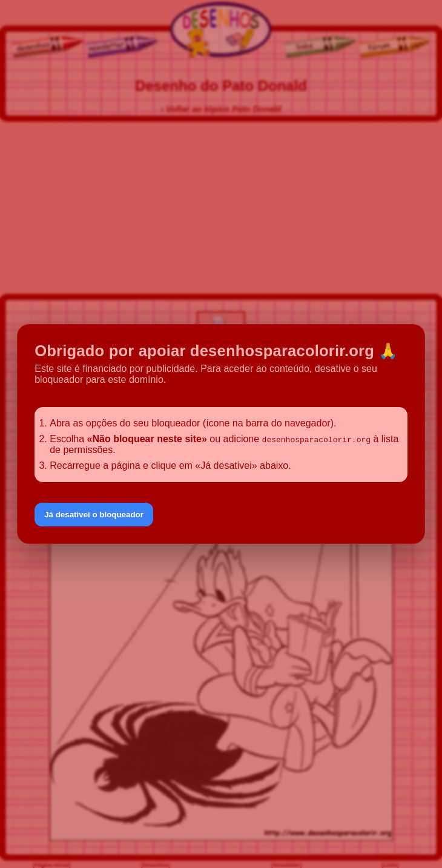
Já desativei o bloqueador (94, 515)
